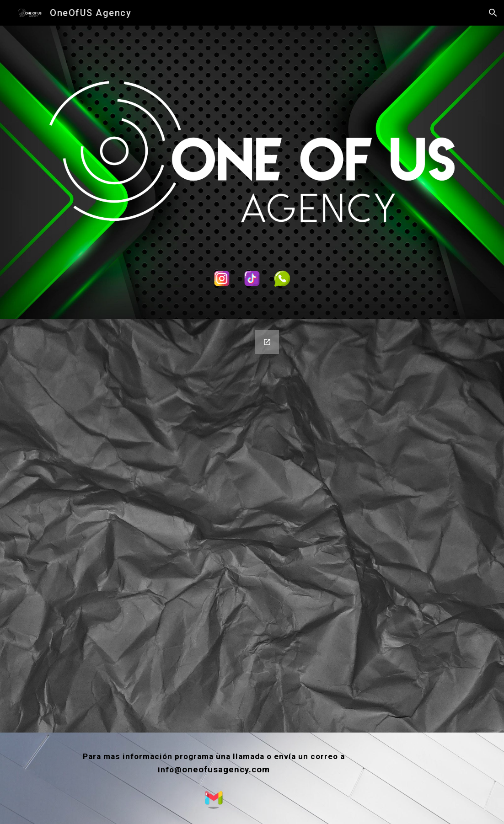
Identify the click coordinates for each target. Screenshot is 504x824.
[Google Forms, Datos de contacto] (156, 526)
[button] (493, 13)
